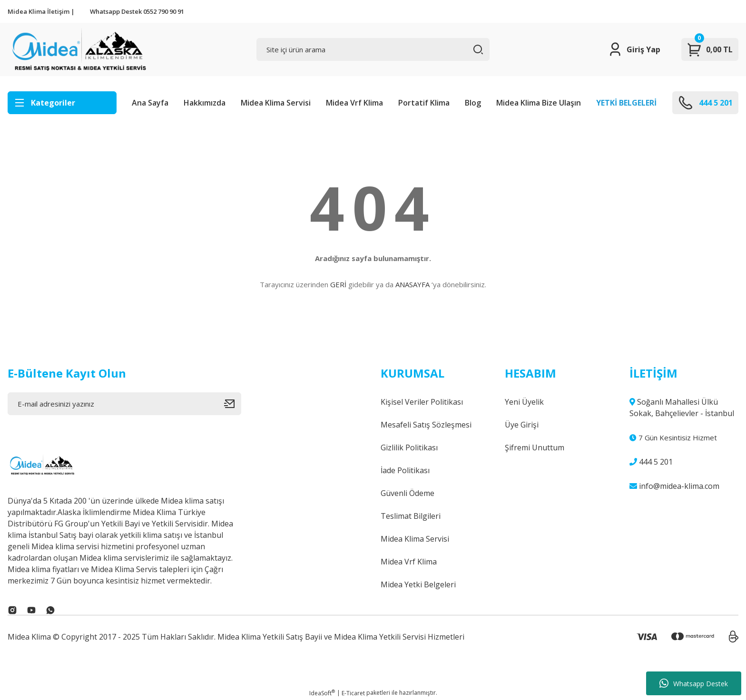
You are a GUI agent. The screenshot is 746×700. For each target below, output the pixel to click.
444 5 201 (651, 462)
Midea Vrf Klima (354, 103)
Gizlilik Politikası (409, 447)
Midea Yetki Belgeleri (418, 584)
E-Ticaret (353, 693)
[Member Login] (634, 49)
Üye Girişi (522, 425)
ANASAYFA (412, 284)
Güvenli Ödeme (407, 493)
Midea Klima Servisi (276, 103)
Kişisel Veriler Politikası (422, 402)
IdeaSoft (322, 693)
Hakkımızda (205, 103)
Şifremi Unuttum (535, 447)
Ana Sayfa (150, 103)
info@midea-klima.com (674, 486)
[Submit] (233, 404)
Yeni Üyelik (524, 402)
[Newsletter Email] (124, 404)
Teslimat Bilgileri (411, 516)
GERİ (338, 284)
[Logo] (78, 49)
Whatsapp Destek (694, 683)
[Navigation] (62, 103)
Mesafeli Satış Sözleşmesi (426, 425)
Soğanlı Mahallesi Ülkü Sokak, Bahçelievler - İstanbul (682, 408)
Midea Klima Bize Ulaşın (539, 103)
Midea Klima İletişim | (41, 11)
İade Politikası (405, 470)
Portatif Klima (424, 103)
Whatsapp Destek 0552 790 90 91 (137, 11)
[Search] (373, 49)
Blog (473, 103)
